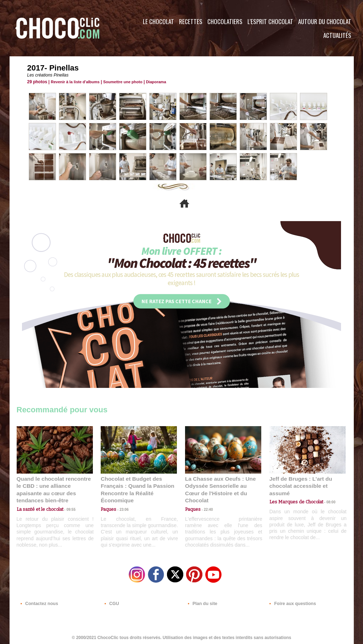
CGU (111, 601)
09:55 (66, 501)
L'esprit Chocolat (270, 21)
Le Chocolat (158, 21)
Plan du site (202, 601)
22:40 (206, 501)
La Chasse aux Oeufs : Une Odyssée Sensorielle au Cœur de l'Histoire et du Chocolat (220, 485)
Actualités (337, 35)
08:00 (325, 494)
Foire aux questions (291, 601)
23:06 (121, 508)
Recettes (191, 21)
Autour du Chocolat (325, 21)
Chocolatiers (225, 21)
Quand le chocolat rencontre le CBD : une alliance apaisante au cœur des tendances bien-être (54, 485)
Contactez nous (38, 601)
